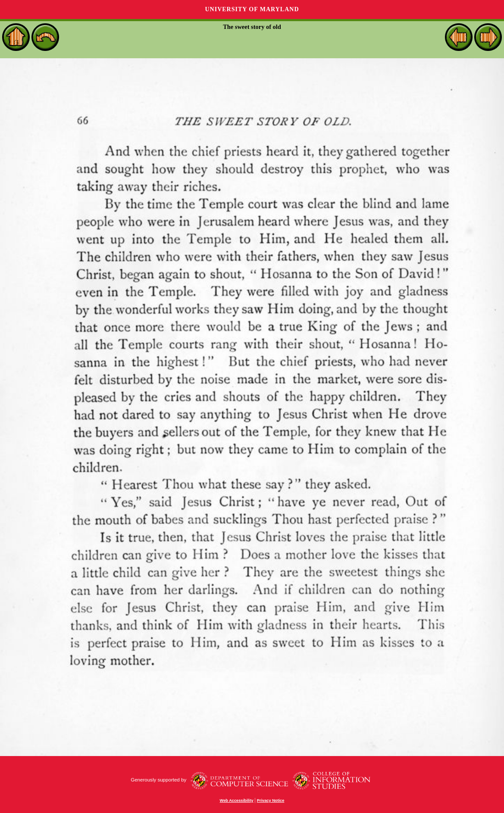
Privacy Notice (271, 800)
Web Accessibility (237, 800)
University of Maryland (252, 9)
